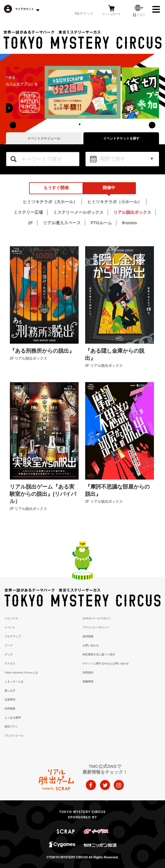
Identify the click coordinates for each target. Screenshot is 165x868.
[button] (79, 124)
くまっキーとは (14, 682)
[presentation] (13, 125)
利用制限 (10, 709)
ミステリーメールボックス (78, 212)
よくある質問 (13, 718)
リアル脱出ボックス (132, 212)
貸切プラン (11, 727)
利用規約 (88, 673)
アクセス (10, 664)
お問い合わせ (91, 646)
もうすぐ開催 (56, 188)
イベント (10, 627)
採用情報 (88, 636)
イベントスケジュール (44, 138)
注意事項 (10, 700)
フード (9, 646)
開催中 (109, 188)
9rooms (129, 223)
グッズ (9, 655)
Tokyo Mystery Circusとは (21, 673)
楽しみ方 (10, 691)
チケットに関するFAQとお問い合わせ (106, 664)
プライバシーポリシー (96, 627)
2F (30, 223)
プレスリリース (14, 736)
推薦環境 (88, 682)
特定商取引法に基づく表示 (99, 655)
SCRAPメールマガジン (97, 618)
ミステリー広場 (28, 212)
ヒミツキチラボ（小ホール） (115, 202)
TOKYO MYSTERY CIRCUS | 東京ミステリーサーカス (82, 40)
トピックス (11, 618)
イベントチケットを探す (121, 138)
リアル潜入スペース (62, 223)
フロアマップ (13, 636)
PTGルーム (101, 223)
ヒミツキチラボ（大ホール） (50, 202)
